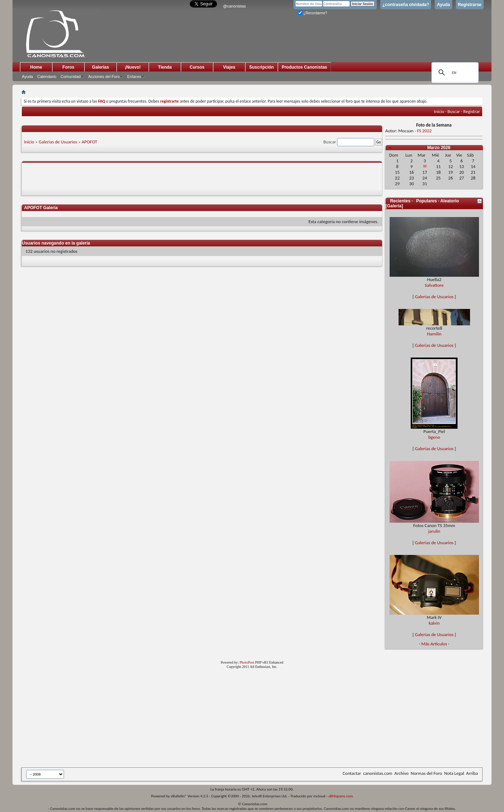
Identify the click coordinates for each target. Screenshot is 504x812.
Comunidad (70, 77)
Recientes (400, 201)
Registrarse (470, 5)
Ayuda (443, 5)
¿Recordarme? (312, 13)
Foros (68, 67)
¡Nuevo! (133, 67)
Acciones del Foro (104, 77)
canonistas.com (378, 773)
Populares (426, 201)
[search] (454, 73)
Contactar (352, 773)
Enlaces (134, 77)
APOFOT (90, 142)
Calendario (47, 77)
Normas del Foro (426, 773)
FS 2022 (424, 131)
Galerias (101, 67)
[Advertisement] (197, 719)
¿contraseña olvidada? (406, 5)
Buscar (454, 111)
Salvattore (434, 285)
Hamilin (434, 334)
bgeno (434, 437)
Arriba (472, 773)
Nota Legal (454, 773)
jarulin (434, 531)
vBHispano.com (340, 796)
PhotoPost (247, 662)
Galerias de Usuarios (58, 142)
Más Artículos (434, 644)
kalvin (434, 623)
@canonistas (234, 6)
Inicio (439, 111)
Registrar (472, 111)
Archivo (401, 773)
